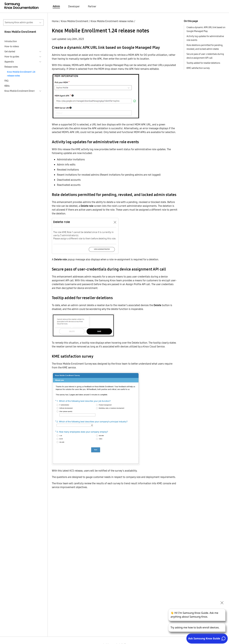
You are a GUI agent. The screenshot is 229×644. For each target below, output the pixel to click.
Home (55, 21)
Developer (74, 6)
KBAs (7, 86)
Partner (92, 6)
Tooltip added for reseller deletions (203, 63)
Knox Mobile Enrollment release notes (112, 21)
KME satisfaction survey (198, 68)
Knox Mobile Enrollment (75, 21)
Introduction (11, 41)
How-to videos (12, 46)
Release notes (11, 67)
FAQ (6, 81)
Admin (56, 6)
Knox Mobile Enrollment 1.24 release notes (21, 74)
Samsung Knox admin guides (19, 22)
